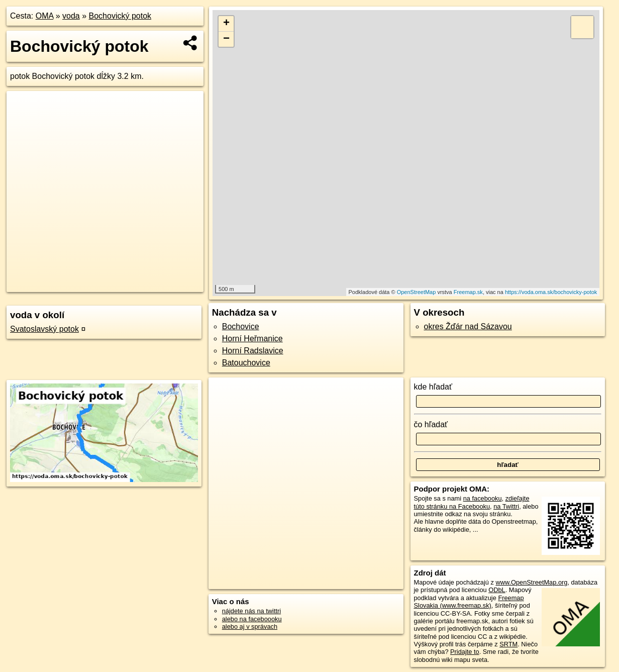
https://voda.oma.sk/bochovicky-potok (551, 292)
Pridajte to (465, 652)
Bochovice (241, 326)
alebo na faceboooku (252, 619)
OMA (45, 16)
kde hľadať (433, 387)
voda (71, 16)
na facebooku (483, 498)
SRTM (508, 644)
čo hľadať (431, 424)
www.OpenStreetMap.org (531, 582)
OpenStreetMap (417, 292)
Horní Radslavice (253, 351)
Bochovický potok (120, 16)
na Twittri (506, 506)
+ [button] (226, 24)
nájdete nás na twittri (251, 611)
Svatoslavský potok (44, 329)
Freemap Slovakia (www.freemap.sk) (469, 602)
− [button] (226, 39)
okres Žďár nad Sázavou (468, 326)
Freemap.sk (468, 292)
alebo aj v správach (250, 627)
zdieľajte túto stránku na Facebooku (472, 502)
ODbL (497, 590)
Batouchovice (246, 363)
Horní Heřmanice (252, 339)
